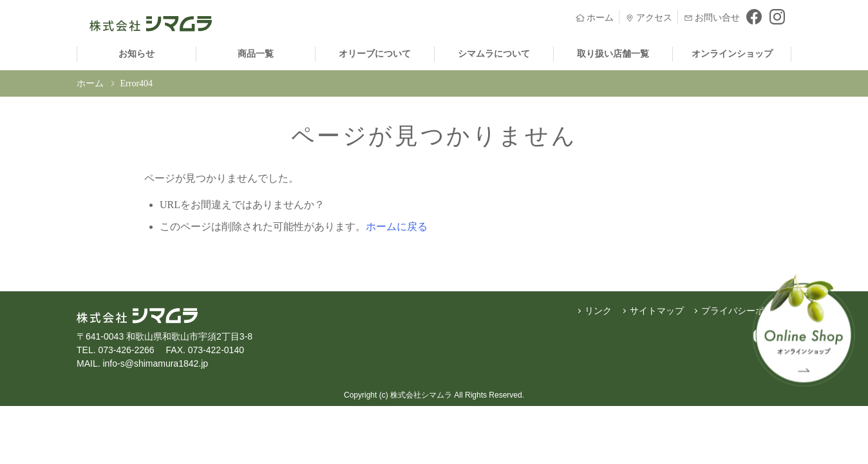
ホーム (90, 83)
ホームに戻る (397, 227)
